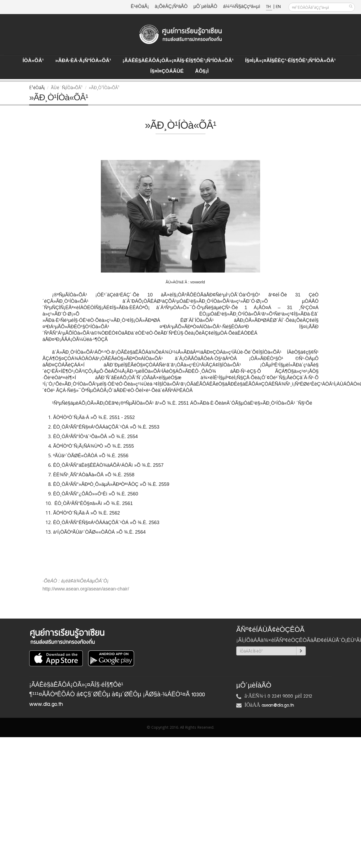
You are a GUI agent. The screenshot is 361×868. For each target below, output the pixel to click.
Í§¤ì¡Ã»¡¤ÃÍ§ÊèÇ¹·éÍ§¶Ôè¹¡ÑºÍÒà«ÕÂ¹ (290, 61)
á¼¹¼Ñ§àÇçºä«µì (242, 7)
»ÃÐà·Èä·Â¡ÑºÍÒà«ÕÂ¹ (83, 61)
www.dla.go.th (46, 704)
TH (269, 7)
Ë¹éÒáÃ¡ (140, 7)
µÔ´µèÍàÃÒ (205, 7)
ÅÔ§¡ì (202, 71)
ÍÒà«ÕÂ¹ (33, 61)
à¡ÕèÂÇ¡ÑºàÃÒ (171, 7)
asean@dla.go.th (278, 705)
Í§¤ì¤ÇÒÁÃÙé (167, 71)
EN (278, 7)
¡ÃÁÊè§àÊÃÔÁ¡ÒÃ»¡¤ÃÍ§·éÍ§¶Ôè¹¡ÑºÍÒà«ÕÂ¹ (178, 61)
